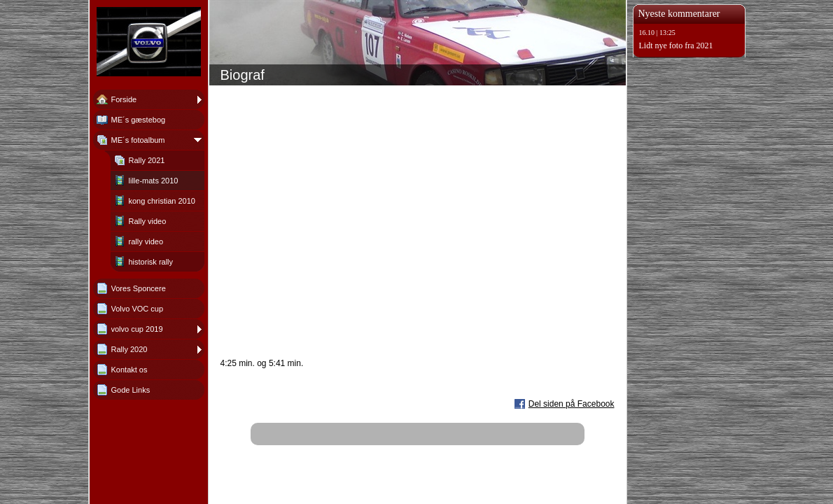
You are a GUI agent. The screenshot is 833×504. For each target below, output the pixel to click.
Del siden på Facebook (572, 404)
